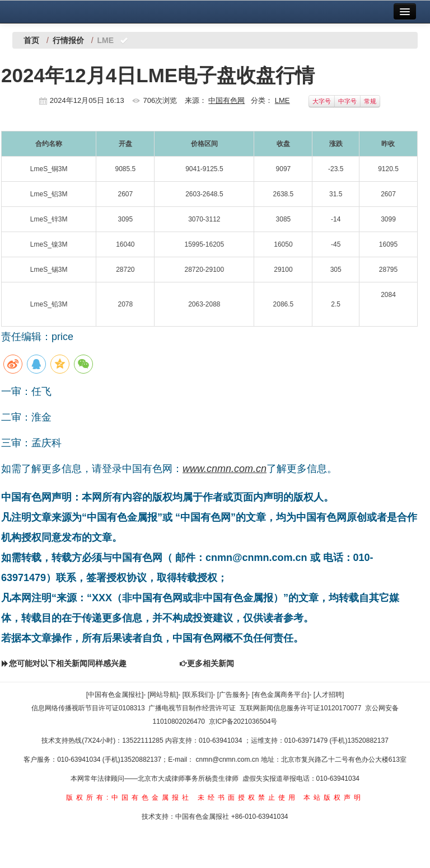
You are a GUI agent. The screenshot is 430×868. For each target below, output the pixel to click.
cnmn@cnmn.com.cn (228, 759)
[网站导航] (163, 695)
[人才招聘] (329, 695)
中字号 (347, 101)
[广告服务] (233, 695)
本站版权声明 (334, 798)
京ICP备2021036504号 (243, 721)
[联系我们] (198, 695)
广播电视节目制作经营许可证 (192, 708)
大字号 (322, 101)
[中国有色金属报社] (115, 695)
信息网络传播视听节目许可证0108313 (88, 708)
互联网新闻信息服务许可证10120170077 (300, 708)
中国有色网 (226, 100)
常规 (370, 101)
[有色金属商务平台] (281, 695)
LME (282, 100)
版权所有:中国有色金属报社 (129, 798)
